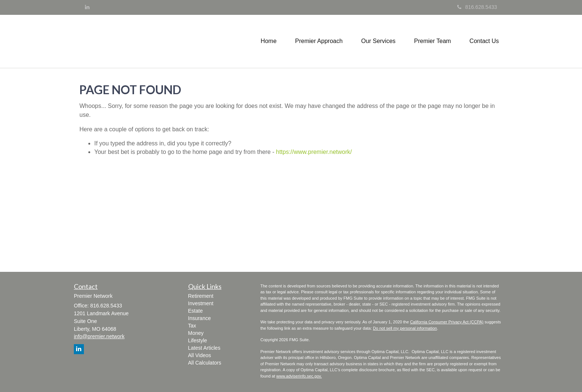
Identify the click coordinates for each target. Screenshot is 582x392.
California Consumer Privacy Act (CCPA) (447, 322)
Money (196, 333)
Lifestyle (198, 340)
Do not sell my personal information (405, 328)
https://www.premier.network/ (314, 152)
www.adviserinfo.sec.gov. (299, 376)
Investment (201, 303)
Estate (196, 311)
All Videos (200, 355)
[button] (319, 41)
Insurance (200, 318)
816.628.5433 (477, 7)
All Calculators (205, 363)
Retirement (201, 296)
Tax (192, 326)
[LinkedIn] (87, 7)
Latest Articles (204, 348)
